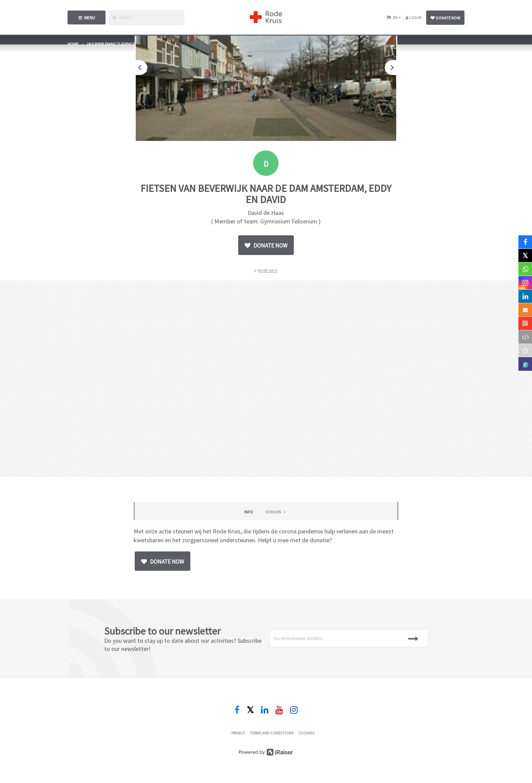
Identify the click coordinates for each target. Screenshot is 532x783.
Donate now (445, 18)
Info (249, 512)
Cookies (306, 733)
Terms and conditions (272, 733)
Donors (276, 512)
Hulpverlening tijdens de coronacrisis (126, 44)
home (73, 44)
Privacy (238, 733)
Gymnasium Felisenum (289, 221)
